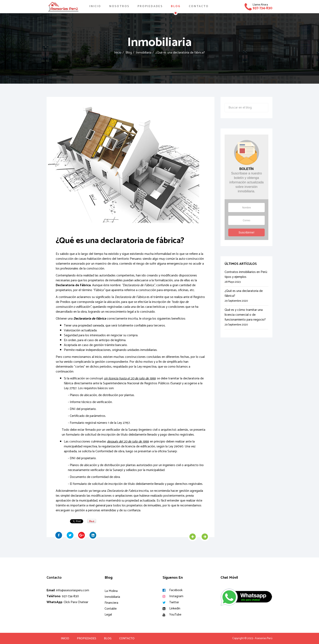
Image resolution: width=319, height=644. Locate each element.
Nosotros (119, 6)
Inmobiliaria (144, 53)
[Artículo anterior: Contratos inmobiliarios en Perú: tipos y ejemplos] (193, 537)
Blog (176, 6)
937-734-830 (263, 8)
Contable (111, 609)
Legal (108, 615)
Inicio (95, 6)
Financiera (111, 603)
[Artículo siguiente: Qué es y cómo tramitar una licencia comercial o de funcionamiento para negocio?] (205, 537)
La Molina (111, 591)
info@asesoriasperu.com (73, 590)
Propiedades (150, 6)
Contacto (199, 6)
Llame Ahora (260, 5)
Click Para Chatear (76, 602)
